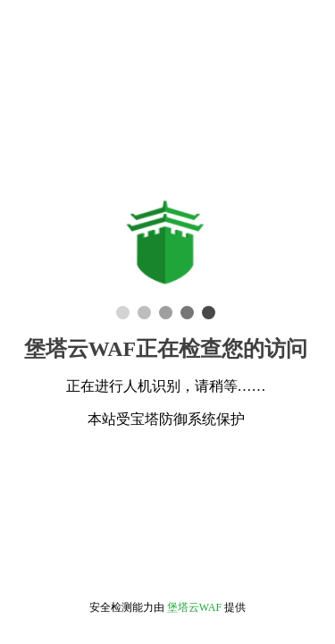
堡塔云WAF (194, 607)
